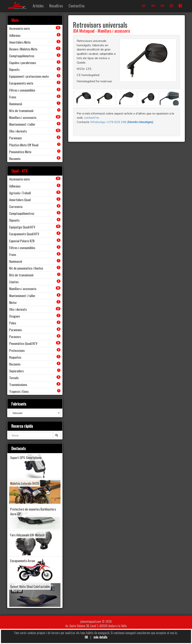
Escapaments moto (21, 83)
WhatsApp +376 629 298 (109, 122)
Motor (13, 302)
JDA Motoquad (84, 31)
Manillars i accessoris (114, 31)
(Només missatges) (140, 122)
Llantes (14, 282)
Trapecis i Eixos (19, 391)
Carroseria (16, 206)
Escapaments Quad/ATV (24, 234)
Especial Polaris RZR (22, 241)
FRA (153, 6)
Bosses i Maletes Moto (23, 49)
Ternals (14, 378)
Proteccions (17, 350)
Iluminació (16, 104)
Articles (38, 6)
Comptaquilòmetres (22, 56)
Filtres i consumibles (22, 90)
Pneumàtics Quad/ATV (23, 343)
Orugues (15, 316)
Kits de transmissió (21, 111)
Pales (13, 323)
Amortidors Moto (20, 42)
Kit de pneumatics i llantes (26, 268)
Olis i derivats (18, 131)
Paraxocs (15, 337)
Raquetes (15, 357)
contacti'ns (92, 118)
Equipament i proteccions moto (29, 76)
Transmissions (18, 384)
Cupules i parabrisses (23, 63)
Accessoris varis (19, 28)
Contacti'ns (77, 6)
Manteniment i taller (22, 124)
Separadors (16, 371)
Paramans (15, 138)
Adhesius (15, 35)
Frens (13, 97)
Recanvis (15, 158)
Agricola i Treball (20, 193)
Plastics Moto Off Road (24, 145)
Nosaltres (56, 6)
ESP (162, 6)
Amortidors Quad (20, 200)
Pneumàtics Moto (20, 152)
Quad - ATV (19, 171)
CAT (144, 6)
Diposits (14, 69)
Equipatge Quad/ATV (22, 227)
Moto (15, 20)
